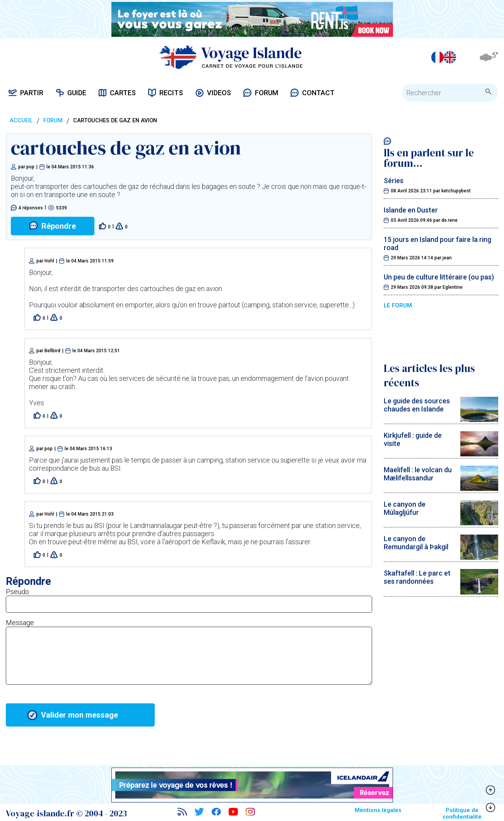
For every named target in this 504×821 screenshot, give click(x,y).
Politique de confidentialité (462, 814)
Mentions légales (378, 810)
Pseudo (17, 592)
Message (20, 623)
